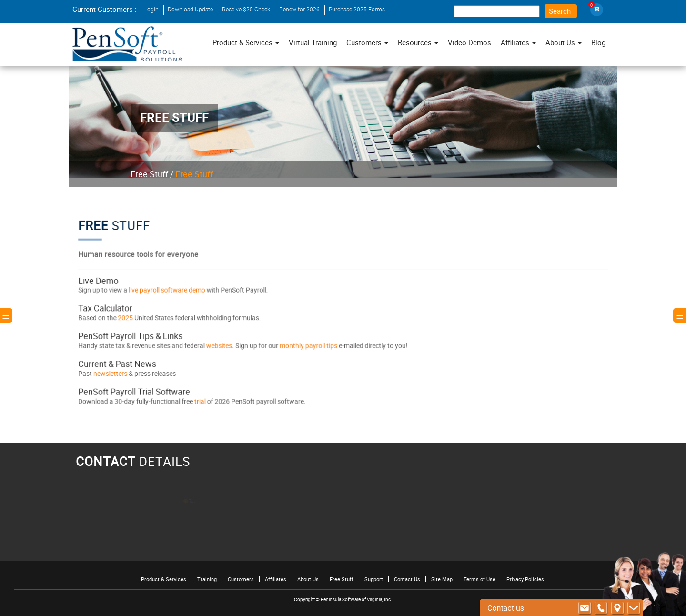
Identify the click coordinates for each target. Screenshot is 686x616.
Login (151, 9)
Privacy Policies (525, 579)
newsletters (119, 371)
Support (374, 579)
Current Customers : (105, 9)
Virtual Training (313, 42)
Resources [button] (418, 42)
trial (206, 398)
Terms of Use (479, 579)
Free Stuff (149, 174)
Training (207, 579)
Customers (241, 579)
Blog (598, 42)
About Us (308, 579)
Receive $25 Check (246, 9)
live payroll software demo (173, 291)
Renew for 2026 (299, 9)
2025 (134, 318)
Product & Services (246, 42)
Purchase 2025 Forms (357, 9)
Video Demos (469, 42)
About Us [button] (564, 42)
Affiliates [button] (518, 42)
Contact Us (407, 579)
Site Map (442, 579)
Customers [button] (367, 42)
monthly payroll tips (310, 344)
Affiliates (276, 579)
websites (223, 344)
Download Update (190, 9)
